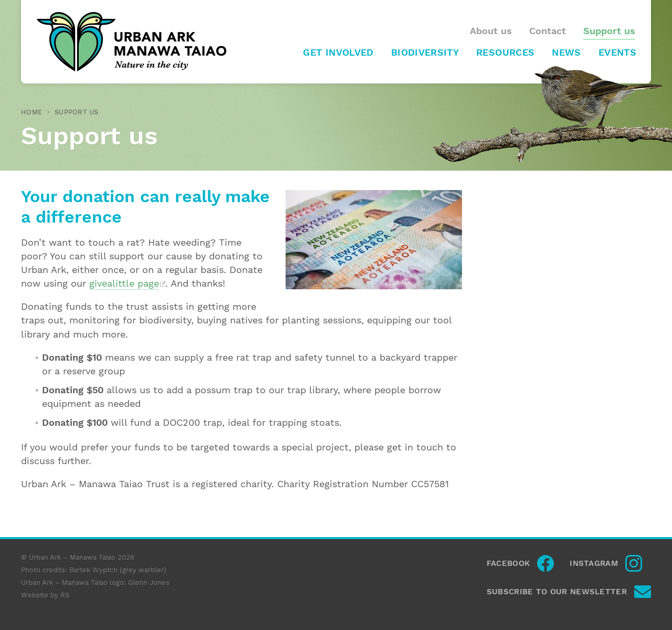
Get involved (338, 52)
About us (491, 31)
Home (31, 112)
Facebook (508, 563)
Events (617, 52)
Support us (609, 31)
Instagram (594, 563)
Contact (548, 31)
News (566, 52)
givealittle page (124, 283)
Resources (505, 52)
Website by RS (45, 595)
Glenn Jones (149, 582)
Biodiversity (425, 52)
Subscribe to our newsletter (557, 592)
